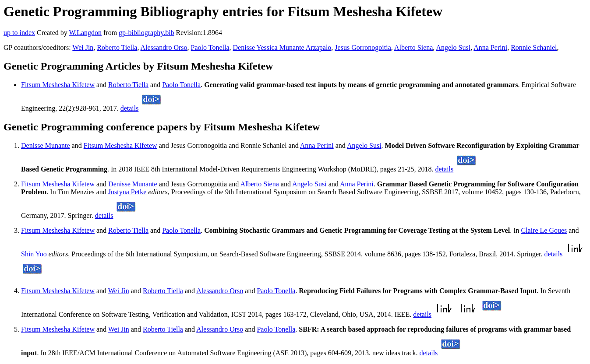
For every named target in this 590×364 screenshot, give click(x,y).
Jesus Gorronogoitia (363, 47)
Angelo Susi (453, 47)
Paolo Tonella (210, 47)
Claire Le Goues (544, 230)
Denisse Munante (46, 145)
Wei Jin (83, 47)
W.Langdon (85, 33)
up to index (19, 33)
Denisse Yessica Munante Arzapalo (282, 47)
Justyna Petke (127, 192)
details (130, 108)
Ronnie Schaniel (534, 47)
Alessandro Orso (164, 47)
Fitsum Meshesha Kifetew (58, 85)
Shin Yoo (34, 254)
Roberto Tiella (117, 47)
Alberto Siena (413, 47)
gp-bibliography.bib (147, 33)
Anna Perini (490, 47)
